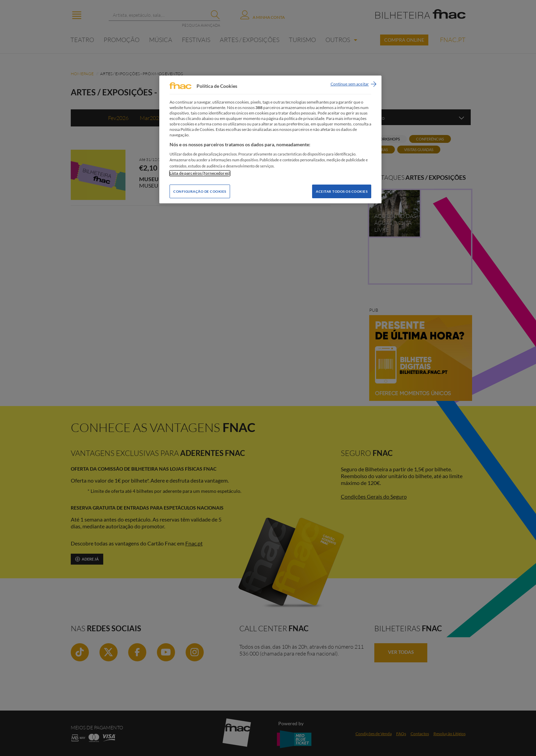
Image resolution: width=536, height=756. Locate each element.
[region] (270, 139)
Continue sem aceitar (350, 84)
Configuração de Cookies (200, 191)
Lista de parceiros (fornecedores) (200, 173)
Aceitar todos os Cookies (342, 191)
